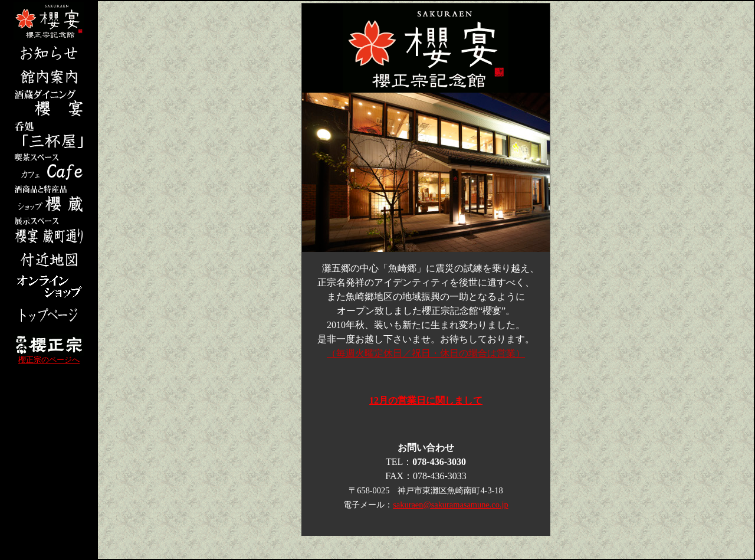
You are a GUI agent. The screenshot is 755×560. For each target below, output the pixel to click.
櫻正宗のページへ (49, 357)
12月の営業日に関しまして (426, 400)
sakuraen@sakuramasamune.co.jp (450, 505)
